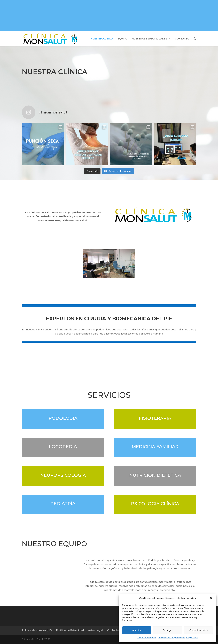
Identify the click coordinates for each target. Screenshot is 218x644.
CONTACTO (182, 39)
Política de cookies (147, 638)
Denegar (168, 630)
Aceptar (137, 630)
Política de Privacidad (70, 630)
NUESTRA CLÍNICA (102, 39)
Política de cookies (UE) (37, 630)
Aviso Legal (95, 630)
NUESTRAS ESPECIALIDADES (149, 39)
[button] (211, 598)
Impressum (192, 638)
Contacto (113, 630)
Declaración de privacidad (171, 638)
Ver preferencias (198, 630)
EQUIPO (122, 39)
